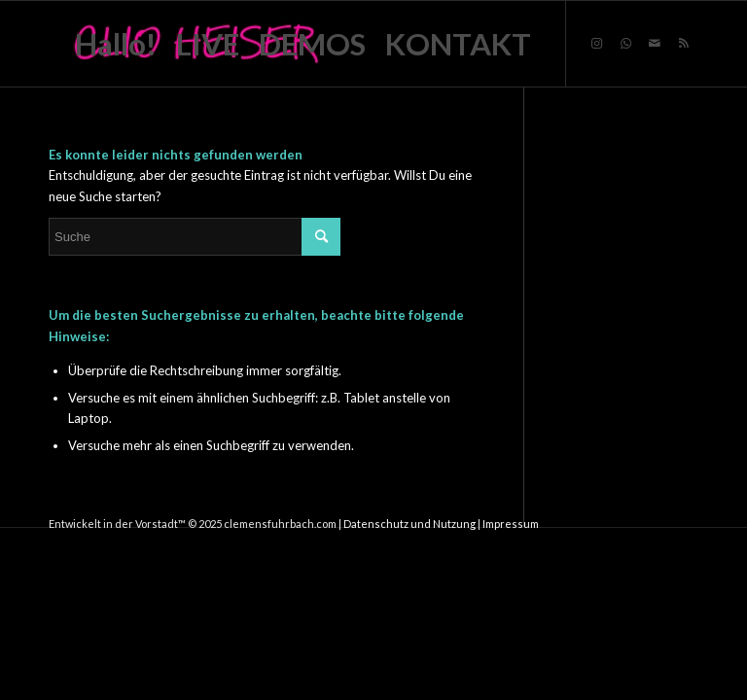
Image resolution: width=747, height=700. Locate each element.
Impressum (511, 524)
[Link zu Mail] (655, 43)
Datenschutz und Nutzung (409, 524)
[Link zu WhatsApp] (625, 43)
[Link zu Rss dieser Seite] (684, 43)
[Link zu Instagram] (596, 43)
